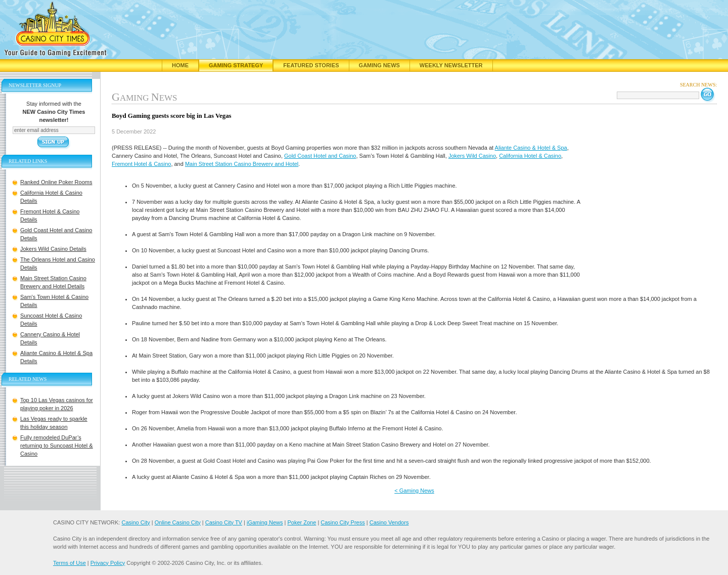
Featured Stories (311, 65)
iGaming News (265, 522)
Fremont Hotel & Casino (141, 164)
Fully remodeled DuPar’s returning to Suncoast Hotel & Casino (57, 446)
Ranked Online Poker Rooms (56, 182)
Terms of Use (70, 563)
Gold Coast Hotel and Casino (320, 156)
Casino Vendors (389, 522)
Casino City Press (343, 522)
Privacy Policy (108, 563)
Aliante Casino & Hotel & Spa (531, 148)
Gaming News (379, 65)
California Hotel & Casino (530, 156)
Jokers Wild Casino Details (53, 249)
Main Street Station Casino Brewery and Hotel (242, 164)
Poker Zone (302, 522)
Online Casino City (178, 522)
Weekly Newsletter (451, 65)
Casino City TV (224, 522)
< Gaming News (414, 491)
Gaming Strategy (236, 65)
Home (180, 65)
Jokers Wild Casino (472, 156)
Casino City (135, 522)
